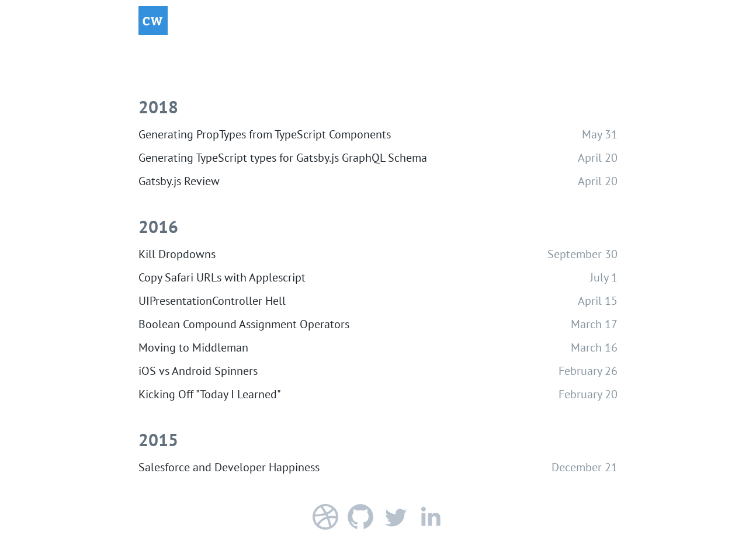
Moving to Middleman (193, 347)
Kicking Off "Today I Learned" (210, 394)
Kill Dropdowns (177, 254)
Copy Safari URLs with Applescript (222, 277)
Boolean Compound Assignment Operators (244, 324)
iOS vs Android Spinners (198, 371)
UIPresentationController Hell (212, 301)
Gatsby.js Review (179, 181)
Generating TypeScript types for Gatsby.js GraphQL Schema (283, 158)
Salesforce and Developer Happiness (229, 467)
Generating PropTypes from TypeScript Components (265, 134)
